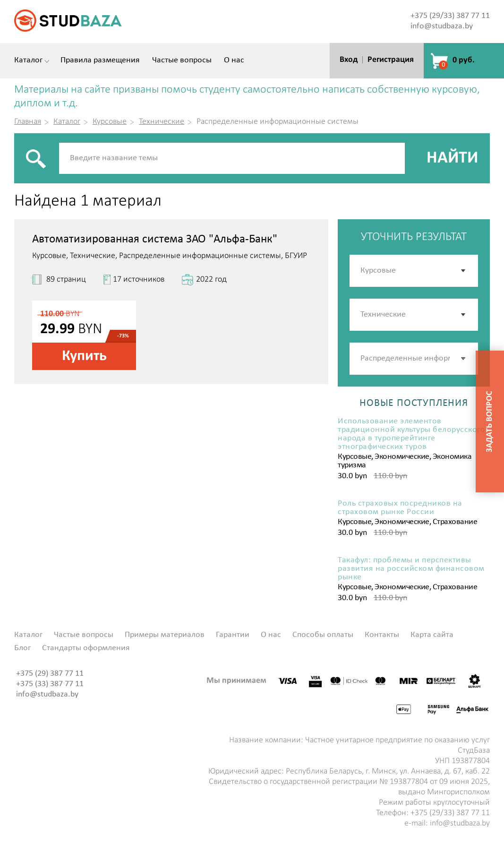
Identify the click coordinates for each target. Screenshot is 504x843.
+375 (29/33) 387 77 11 (450, 16)
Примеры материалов (165, 635)
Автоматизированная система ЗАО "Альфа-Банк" (155, 239)
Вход (349, 60)
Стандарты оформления (86, 648)
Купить (84, 356)
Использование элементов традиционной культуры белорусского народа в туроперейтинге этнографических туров (411, 434)
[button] (464, 359)
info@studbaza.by (442, 26)
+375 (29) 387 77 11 (50, 674)
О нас (234, 60)
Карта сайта (432, 635)
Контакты (382, 635)
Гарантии (233, 635)
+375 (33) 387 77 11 (50, 684)
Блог (22, 648)
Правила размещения (100, 60)
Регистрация (391, 60)
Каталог (28, 60)
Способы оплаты (323, 635)
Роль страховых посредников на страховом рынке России (400, 508)
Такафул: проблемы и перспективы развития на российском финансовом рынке (411, 569)
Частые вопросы (182, 60)
